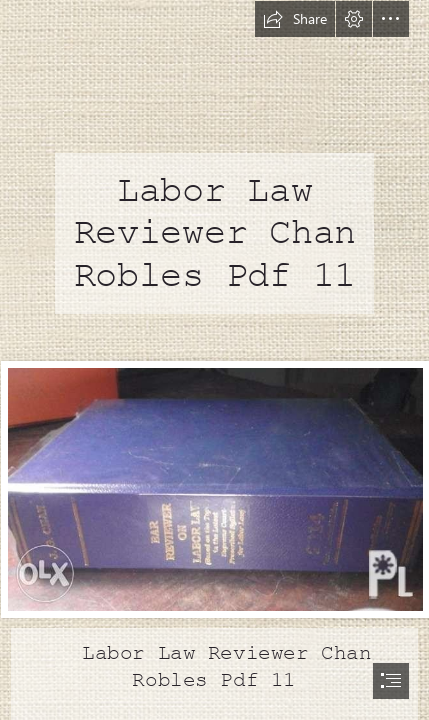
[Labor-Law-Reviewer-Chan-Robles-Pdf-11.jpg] (214, 488)
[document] (214, 360)
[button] (295, 19)
